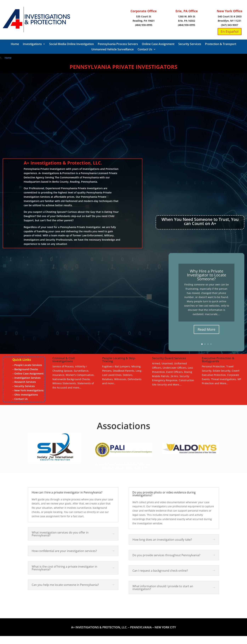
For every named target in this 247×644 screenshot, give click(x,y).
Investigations (32, 44)
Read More (206, 329)
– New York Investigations (28, 390)
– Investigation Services (26, 378)
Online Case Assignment (158, 44)
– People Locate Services (27, 365)
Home (15, 44)
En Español (230, 31)
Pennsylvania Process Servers (118, 44)
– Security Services (24, 386)
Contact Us (145, 50)
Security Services (190, 44)
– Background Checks (25, 369)
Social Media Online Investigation (72, 44)
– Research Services (24, 382)
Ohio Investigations (26, 395)
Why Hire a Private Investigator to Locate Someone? (207, 275)
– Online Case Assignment (28, 374)
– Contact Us (20, 399)
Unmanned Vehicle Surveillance (113, 50)
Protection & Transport (221, 44)
